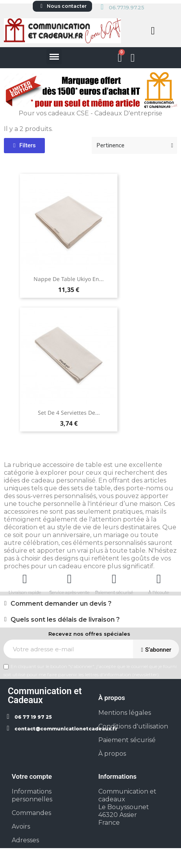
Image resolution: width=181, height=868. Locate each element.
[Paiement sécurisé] (114, 579)
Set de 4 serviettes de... (69, 413)
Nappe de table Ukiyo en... (69, 279)
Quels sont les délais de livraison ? (65, 620)
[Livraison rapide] (25, 579)
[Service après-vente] (69, 579)
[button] (153, 31)
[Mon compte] (133, 58)
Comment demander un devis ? (61, 604)
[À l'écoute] (159, 579)
